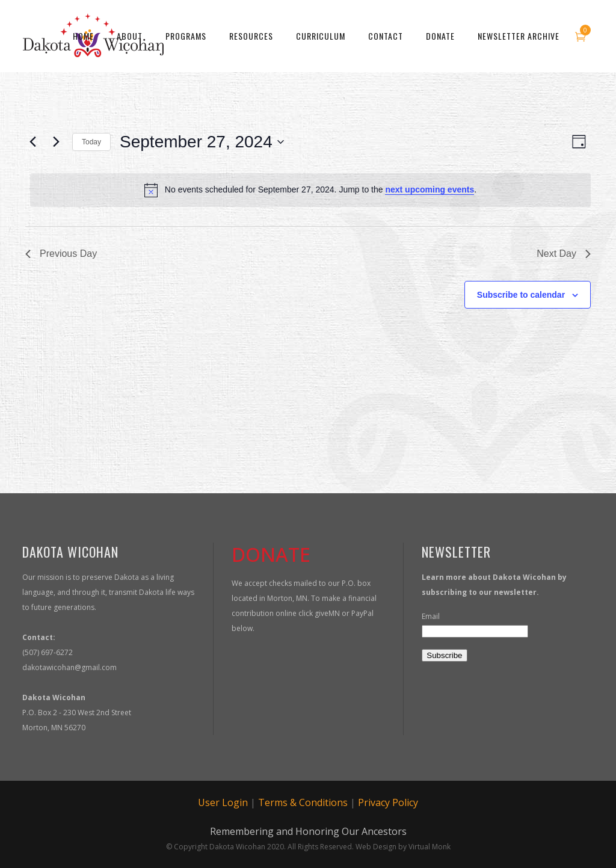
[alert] (310, 190)
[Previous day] (32, 142)
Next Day (564, 254)
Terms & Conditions (303, 802)
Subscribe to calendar (521, 295)
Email (431, 616)
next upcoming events (430, 189)
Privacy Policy (388, 802)
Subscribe (444, 655)
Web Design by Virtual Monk (403, 847)
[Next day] (56, 142)
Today (91, 142)
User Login (223, 802)
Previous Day (61, 254)
